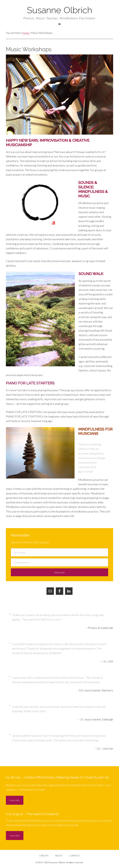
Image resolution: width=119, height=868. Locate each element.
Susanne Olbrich (60, 10)
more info (15, 800)
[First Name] (59, 552)
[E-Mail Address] (59, 562)
